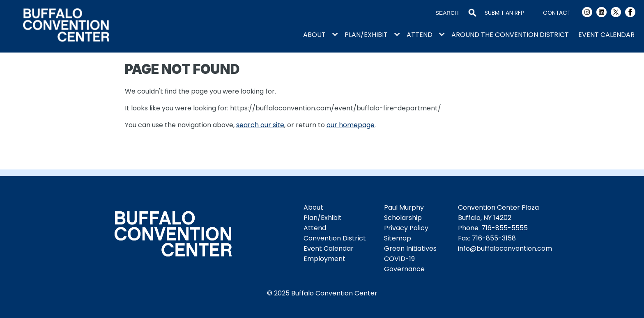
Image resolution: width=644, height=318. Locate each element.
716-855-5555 (505, 228)
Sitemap (398, 238)
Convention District (335, 238)
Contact (557, 13)
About (314, 35)
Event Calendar (606, 35)
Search (472, 13)
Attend (420, 35)
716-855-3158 (494, 238)
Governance (404, 269)
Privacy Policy (406, 228)
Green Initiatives (410, 248)
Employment (324, 259)
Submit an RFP (504, 13)
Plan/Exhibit (366, 35)
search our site (260, 125)
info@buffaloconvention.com (505, 248)
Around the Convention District (510, 35)
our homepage (351, 125)
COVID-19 (399, 259)
